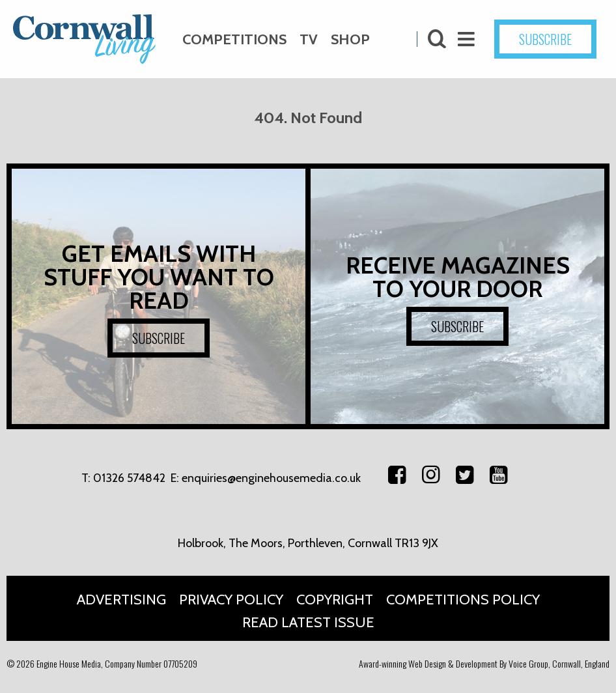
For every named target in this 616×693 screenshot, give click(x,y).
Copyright (335, 600)
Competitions (234, 39)
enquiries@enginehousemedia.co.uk (271, 478)
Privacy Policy (231, 600)
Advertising (121, 600)
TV (309, 39)
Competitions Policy (463, 600)
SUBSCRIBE (545, 39)
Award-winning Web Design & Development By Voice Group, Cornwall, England (484, 663)
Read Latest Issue (308, 622)
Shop (350, 39)
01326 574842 (129, 478)
